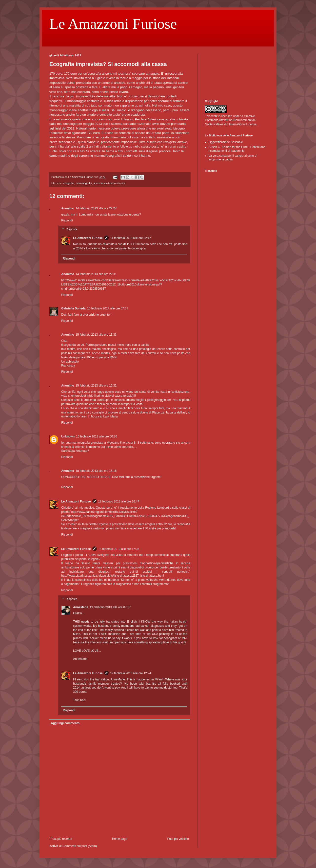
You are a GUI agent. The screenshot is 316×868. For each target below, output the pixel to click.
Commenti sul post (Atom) (80, 846)
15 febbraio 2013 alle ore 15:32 (96, 386)
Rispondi (67, 220)
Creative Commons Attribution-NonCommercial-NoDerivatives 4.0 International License (231, 120)
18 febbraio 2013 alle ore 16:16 (96, 471)
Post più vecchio (178, 839)
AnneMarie (81, 607)
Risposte (71, 229)
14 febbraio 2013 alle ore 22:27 (96, 208)
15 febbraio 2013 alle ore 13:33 (96, 335)
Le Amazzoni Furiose (113, 24)
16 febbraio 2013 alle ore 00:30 (97, 436)
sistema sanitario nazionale (109, 183)
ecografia (69, 183)
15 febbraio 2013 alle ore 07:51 (108, 308)
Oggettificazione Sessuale (226, 142)
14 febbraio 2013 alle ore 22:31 (96, 274)
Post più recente (61, 839)
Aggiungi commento (65, 723)
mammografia (84, 183)
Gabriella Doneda (73, 308)
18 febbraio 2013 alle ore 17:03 (119, 549)
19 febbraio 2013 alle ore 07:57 (110, 607)
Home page (120, 839)
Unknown (68, 436)
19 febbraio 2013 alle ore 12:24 (131, 673)
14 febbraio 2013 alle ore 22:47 (131, 238)
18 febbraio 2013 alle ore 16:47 (119, 501)
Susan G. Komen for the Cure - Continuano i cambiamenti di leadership (237, 149)
